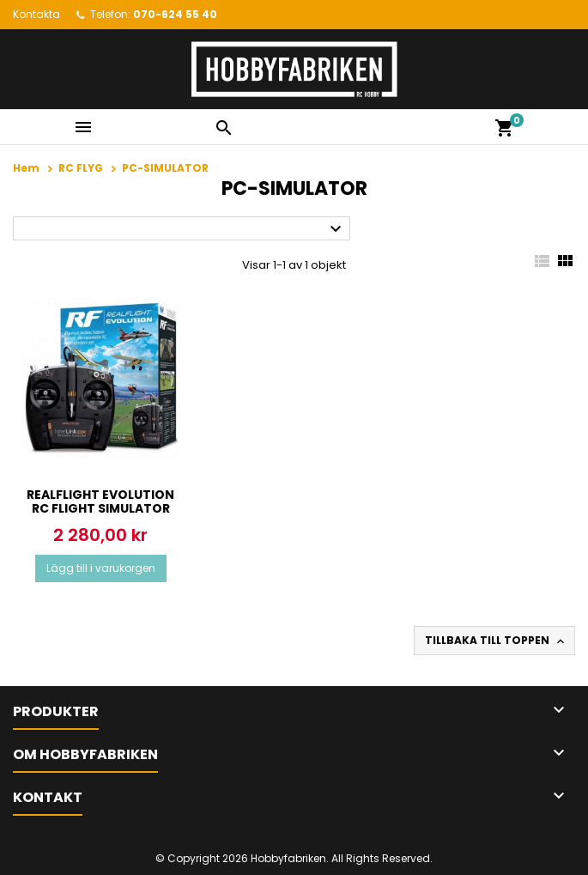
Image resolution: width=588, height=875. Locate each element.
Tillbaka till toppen (496, 641)
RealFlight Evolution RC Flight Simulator (100, 501)
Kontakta (36, 14)
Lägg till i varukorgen (101, 568)
